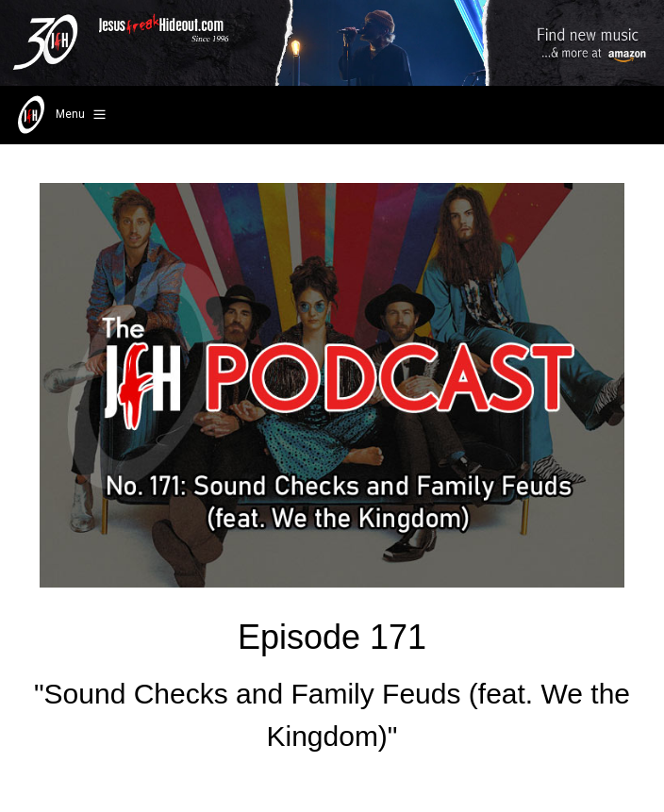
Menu (60, 115)
